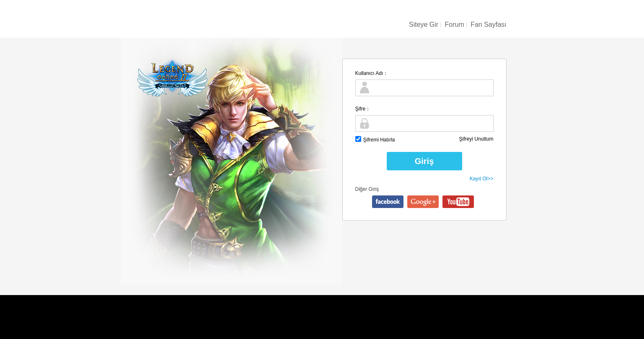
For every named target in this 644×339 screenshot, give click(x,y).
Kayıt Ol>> (482, 179)
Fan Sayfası (488, 24)
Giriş (424, 161)
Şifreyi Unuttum (476, 139)
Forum (455, 24)
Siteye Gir (424, 24)
